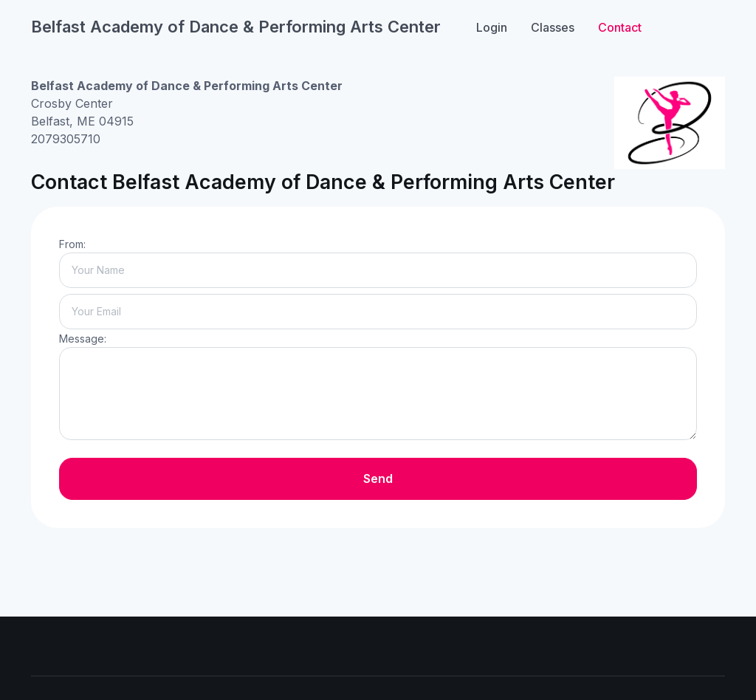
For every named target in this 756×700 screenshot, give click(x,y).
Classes (553, 27)
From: (72, 244)
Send (378, 478)
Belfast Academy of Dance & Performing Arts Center (236, 27)
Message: (83, 339)
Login (492, 27)
